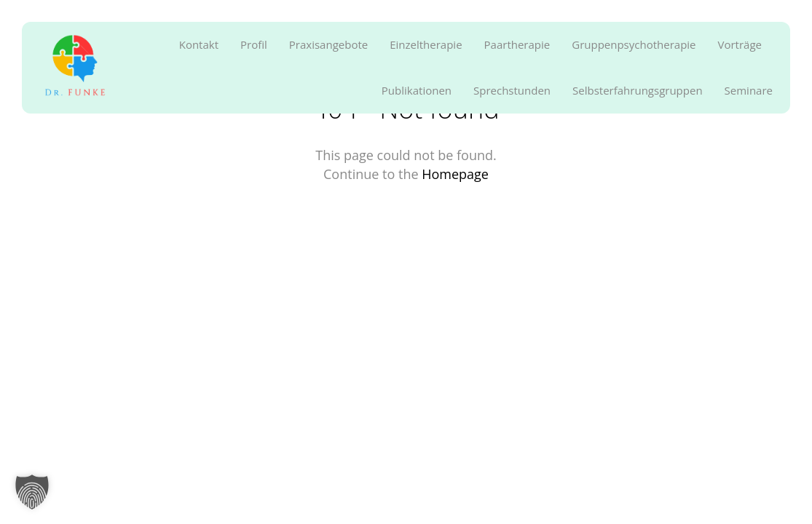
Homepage (455, 174)
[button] (32, 492)
